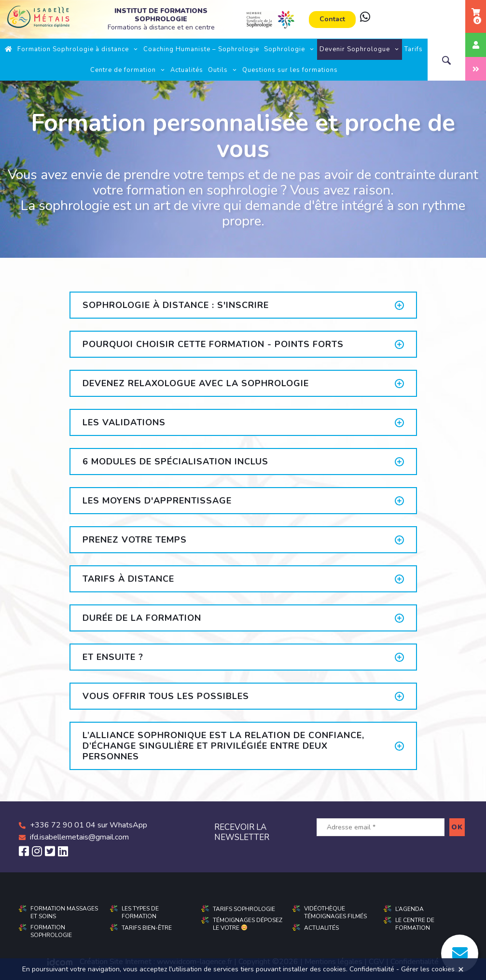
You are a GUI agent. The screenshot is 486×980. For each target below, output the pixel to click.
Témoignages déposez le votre (248, 924)
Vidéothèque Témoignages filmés (335, 912)
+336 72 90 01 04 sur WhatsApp (89, 825)
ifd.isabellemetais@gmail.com (79, 837)
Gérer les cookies (428, 969)
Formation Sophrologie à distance (78, 49)
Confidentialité (372, 969)
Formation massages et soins (64, 912)
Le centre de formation (415, 924)
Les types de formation (140, 912)
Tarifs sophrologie (244, 909)
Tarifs (414, 49)
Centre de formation (128, 70)
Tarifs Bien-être (147, 928)
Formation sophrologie (51, 931)
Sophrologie (289, 49)
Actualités (187, 70)
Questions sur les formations (290, 70)
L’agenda (410, 909)
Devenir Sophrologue (360, 49)
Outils (223, 70)
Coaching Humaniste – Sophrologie (201, 49)
